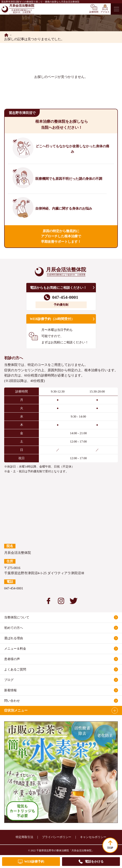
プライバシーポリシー (57, 837)
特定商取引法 (24, 837)
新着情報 (10, 690)
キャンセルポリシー (93, 837)
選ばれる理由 (14, 638)
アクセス (105, 12)
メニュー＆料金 (15, 649)
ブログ (9, 680)
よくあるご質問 (15, 669)
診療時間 (94, 12)
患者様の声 (12, 659)
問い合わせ (12, 701)
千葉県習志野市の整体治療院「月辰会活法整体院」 (65, 850)
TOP (110, 848)
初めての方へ (14, 628)
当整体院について (17, 617)
